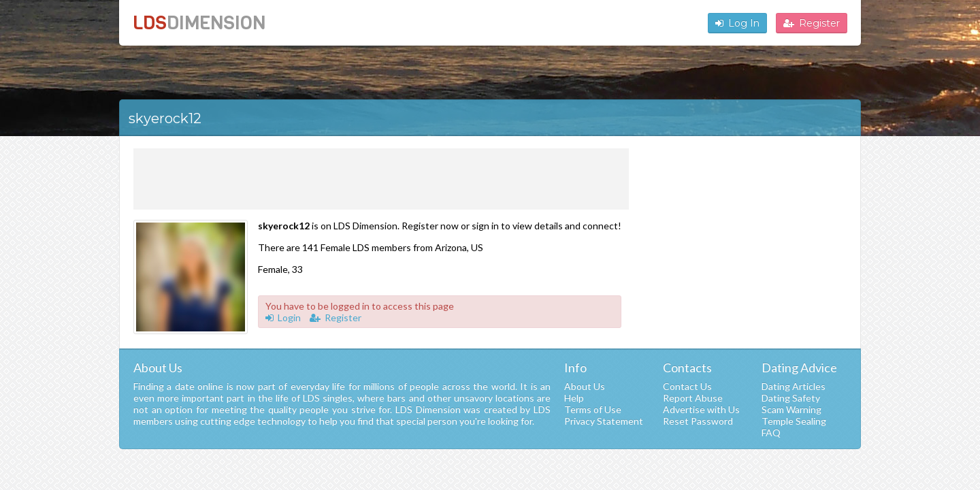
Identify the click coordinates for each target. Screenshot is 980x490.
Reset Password (698, 421)
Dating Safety (791, 398)
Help (574, 398)
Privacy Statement (604, 421)
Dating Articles (794, 386)
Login (283, 317)
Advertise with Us (701, 409)
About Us (585, 386)
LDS (199, 23)
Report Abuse (693, 398)
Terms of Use (593, 409)
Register (812, 23)
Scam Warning (791, 409)
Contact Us (687, 386)
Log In (737, 23)
